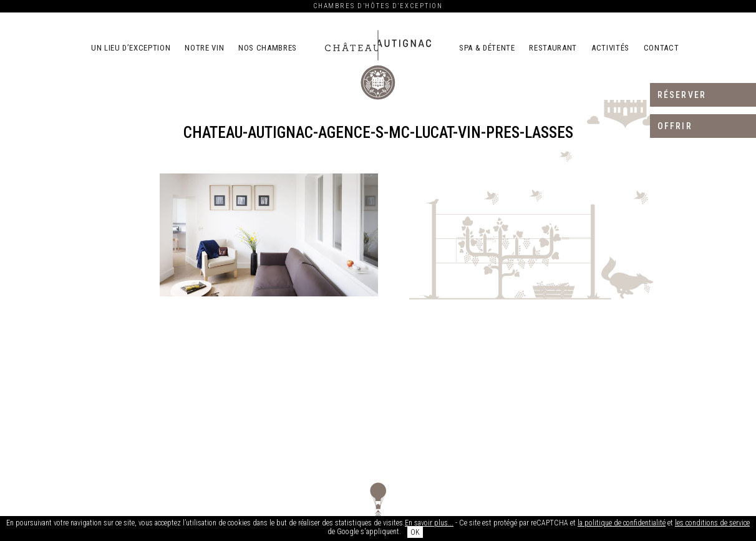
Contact (661, 48)
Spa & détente (487, 48)
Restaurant (553, 48)
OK (415, 532)
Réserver (682, 95)
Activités (610, 48)
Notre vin (204, 48)
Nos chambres (268, 48)
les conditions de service (712, 523)
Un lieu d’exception (131, 48)
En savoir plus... (429, 523)
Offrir (675, 126)
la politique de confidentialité (622, 523)
